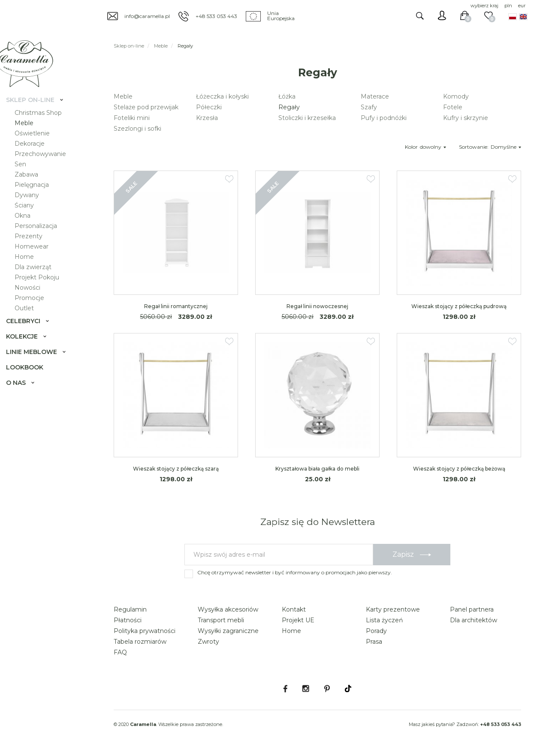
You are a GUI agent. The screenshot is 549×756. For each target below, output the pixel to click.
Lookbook (32, 380)
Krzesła (207, 118)
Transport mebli (221, 620)
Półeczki (209, 107)
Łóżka (287, 96)
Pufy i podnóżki (384, 118)
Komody (456, 96)
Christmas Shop (45, 125)
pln (508, 6)
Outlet (31, 321)
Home (31, 269)
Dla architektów (474, 620)
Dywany (34, 207)
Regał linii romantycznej (176, 306)
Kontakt (294, 609)
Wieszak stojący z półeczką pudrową (459, 306)
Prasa (374, 642)
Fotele (453, 107)
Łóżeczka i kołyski (222, 96)
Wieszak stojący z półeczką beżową (459, 469)
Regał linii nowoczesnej (317, 306)
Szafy (369, 107)
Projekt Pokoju (44, 290)
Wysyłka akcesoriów (228, 609)
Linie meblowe (38, 364)
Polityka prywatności (145, 631)
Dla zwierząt (40, 279)
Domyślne (506, 147)
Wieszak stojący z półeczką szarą (176, 469)
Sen (27, 177)
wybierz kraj (484, 6)
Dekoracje (36, 156)
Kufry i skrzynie (466, 118)
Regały (289, 107)
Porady (376, 631)
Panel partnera (472, 609)
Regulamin (130, 609)
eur (522, 6)
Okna (29, 228)
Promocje (36, 310)
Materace (375, 96)
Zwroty (208, 642)
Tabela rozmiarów (140, 642)
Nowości (34, 300)
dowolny (433, 147)
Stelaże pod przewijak (146, 107)
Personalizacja (43, 238)
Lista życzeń (384, 620)
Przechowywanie (47, 166)
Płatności (128, 620)
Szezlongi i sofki (137, 129)
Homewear (38, 259)
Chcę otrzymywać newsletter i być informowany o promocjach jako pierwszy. (295, 572)
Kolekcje (29, 349)
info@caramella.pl (147, 16)
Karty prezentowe (393, 609)
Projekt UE (298, 620)
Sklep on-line (37, 112)
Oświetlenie (39, 146)
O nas (23, 395)
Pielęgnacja (39, 197)
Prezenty (35, 249)
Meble (31, 135)
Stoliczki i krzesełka (307, 118)
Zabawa (33, 187)
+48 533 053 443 (216, 16)
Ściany (31, 218)
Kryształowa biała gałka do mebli (317, 469)
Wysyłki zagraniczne (228, 631)
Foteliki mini (132, 118)
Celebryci (30, 333)
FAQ (120, 652)
